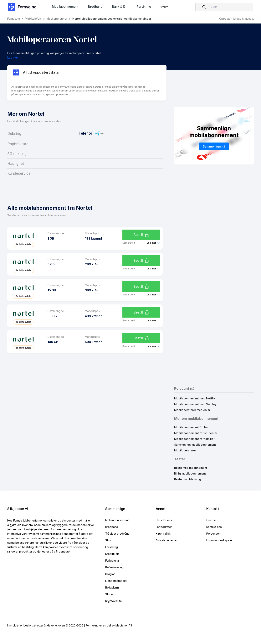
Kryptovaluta (113, 601)
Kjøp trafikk (163, 534)
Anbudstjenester (167, 540)
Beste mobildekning (188, 479)
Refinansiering (114, 567)
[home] (23, 7)
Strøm (164, 7)
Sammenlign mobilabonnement (195, 445)
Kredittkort (112, 554)
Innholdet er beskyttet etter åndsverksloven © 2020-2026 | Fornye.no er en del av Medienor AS (70, 625)
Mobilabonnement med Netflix (195, 398)
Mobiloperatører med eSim (192, 410)
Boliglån (110, 574)
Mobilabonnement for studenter (196, 433)
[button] (65, 7)
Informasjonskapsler (220, 540)
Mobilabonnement (117, 520)
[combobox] (224, 7)
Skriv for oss (164, 520)
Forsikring (112, 547)
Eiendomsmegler (116, 581)
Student (110, 594)
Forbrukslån (113, 561)
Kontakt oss (214, 527)
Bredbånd (112, 527)
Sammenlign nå (214, 146)
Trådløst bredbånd (117, 534)
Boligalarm (112, 587)
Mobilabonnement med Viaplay (195, 404)
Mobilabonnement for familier (194, 439)
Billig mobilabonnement (190, 473)
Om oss (211, 520)
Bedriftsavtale (23, 244)
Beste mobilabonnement (191, 468)
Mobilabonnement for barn (192, 427)
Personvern (214, 534)
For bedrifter (164, 527)
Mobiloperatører (185, 450)
